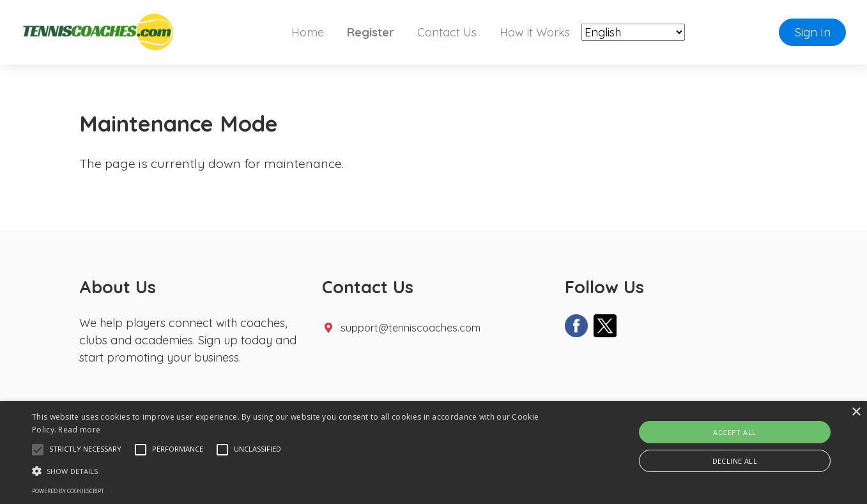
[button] (38, 450)
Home (308, 32)
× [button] (856, 412)
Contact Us (447, 32)
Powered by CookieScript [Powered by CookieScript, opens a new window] (68, 491)
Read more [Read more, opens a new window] (79, 430)
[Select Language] (633, 33)
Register (371, 32)
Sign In (813, 32)
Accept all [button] (734, 432)
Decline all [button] (735, 461)
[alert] (433, 453)
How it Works (535, 32)
